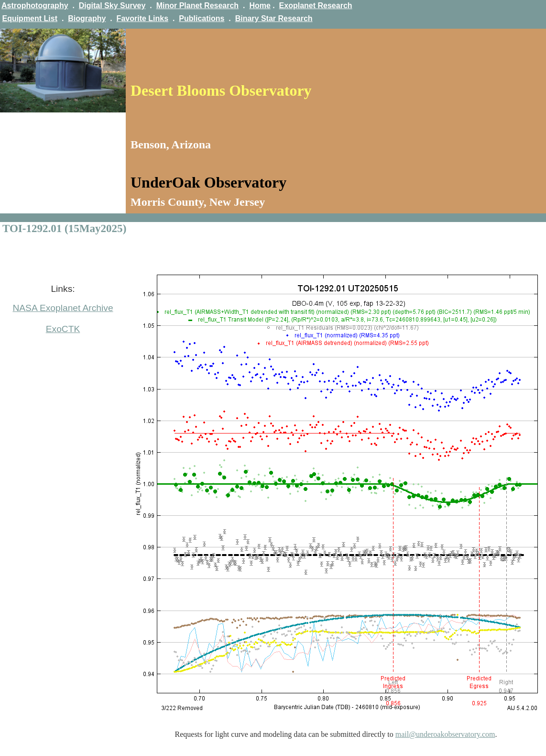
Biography (87, 18)
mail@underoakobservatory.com (445, 734)
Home (260, 6)
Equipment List (30, 18)
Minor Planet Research (198, 6)
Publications (202, 18)
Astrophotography (35, 6)
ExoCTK (63, 329)
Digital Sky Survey (112, 6)
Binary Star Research (274, 18)
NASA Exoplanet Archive (63, 308)
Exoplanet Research (316, 6)
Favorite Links (142, 18)
